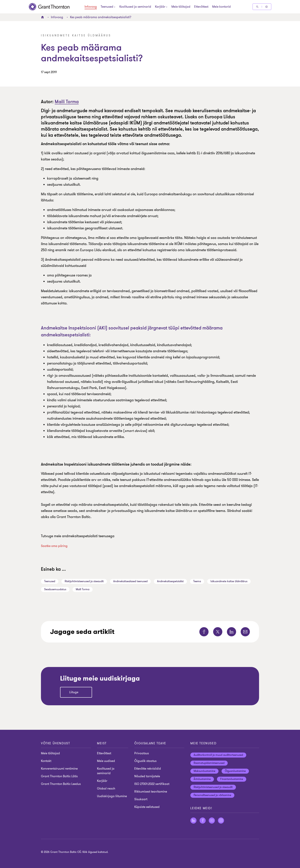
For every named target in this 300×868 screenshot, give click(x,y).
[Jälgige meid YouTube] (212, 821)
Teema (197, 581)
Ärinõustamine (202, 779)
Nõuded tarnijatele (147, 776)
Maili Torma (67, 102)
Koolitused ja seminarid (135, 7)
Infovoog (91, 7)
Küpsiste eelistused (147, 807)
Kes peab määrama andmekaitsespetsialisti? (101, 17)
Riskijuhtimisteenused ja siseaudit (84, 581)
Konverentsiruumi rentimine (59, 769)
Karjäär (102, 781)
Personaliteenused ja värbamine (212, 795)
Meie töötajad (181, 7)
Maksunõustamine (204, 771)
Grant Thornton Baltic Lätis (59, 776)
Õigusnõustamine (235, 771)
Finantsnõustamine (232, 779)
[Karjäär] (160, 7)
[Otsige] (257, 7)
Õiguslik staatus (145, 761)
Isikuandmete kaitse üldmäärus (229, 581)
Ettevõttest (201, 7)
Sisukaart (141, 799)
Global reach (106, 789)
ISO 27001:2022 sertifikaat (152, 784)
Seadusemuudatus (55, 589)
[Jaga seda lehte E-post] (245, 632)
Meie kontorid (221, 7)
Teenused (50, 581)
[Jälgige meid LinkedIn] (193, 821)
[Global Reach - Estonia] (267, 7)
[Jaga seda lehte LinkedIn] (232, 632)
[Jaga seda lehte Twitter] (218, 632)
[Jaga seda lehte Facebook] (204, 632)
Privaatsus (142, 753)
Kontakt (46, 761)
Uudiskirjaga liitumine (112, 796)
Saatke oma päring (54, 546)
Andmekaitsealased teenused (130, 581)
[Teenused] (107, 7)
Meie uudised (106, 761)
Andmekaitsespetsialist (170, 581)
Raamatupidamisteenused (209, 763)
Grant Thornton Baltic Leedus (61, 784)
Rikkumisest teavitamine (151, 792)
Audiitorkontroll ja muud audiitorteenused (218, 755)
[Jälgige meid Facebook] (203, 821)
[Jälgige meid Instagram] (221, 821)
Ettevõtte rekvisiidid (148, 769)
